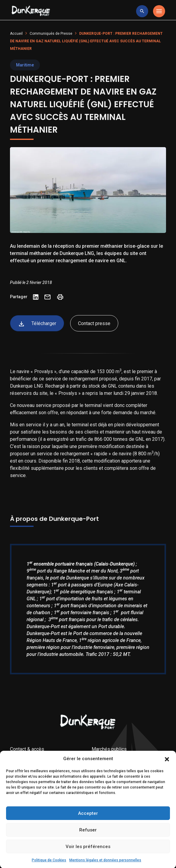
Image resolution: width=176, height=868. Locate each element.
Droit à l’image (25, 758)
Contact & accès (27, 749)
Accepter (88, 825)
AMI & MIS (103, 758)
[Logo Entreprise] (31, 11)
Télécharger (37, 324)
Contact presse (94, 323)
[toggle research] (142, 11)
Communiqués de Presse (51, 34)
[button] (167, 771)
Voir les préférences (88, 859)
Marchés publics (109, 749)
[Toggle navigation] (159, 11)
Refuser (88, 842)
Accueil (16, 34)
